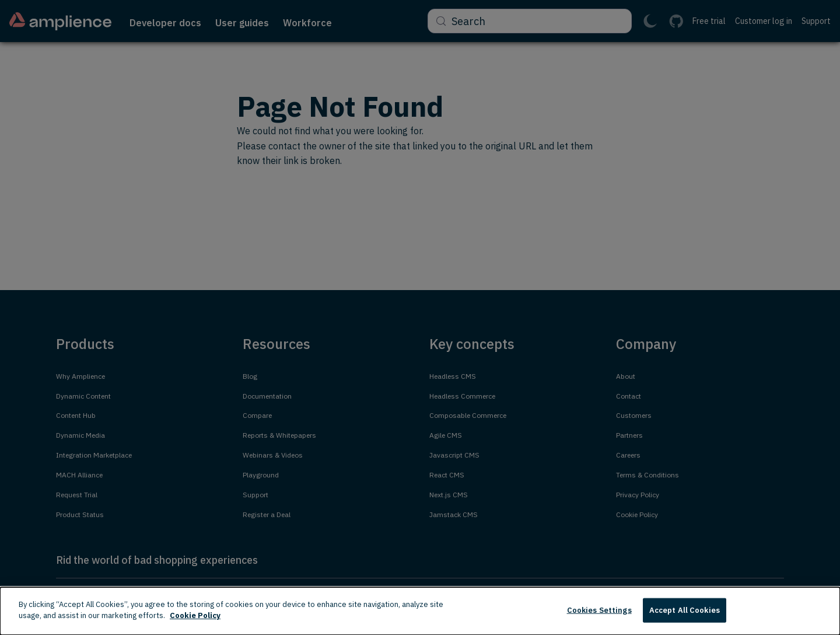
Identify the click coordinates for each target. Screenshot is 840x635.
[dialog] (420, 611)
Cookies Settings (599, 610)
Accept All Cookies (685, 610)
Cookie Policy (195, 615)
